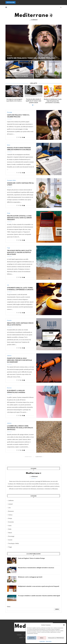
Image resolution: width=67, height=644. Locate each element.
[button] (64, 625)
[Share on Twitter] (21, 137)
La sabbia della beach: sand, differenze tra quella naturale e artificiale (20, 428)
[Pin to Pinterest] (22, 137)
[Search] (61, 7)
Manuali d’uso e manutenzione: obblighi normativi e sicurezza (18, 76)
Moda (10, 529)
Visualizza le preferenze (56, 638)
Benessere (11, 511)
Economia (11, 522)
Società (10, 540)
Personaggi (11, 536)
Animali (10, 504)
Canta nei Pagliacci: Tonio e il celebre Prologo (31, 58)
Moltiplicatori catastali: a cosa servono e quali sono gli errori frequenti (19, 218)
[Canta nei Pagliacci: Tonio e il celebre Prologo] (34, 43)
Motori (10, 533)
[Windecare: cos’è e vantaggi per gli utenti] (48, 70)
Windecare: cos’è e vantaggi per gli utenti (30, 577)
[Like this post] (17, 137)
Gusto (10, 526)
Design (10, 518)
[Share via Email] (24, 137)
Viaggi (10, 547)
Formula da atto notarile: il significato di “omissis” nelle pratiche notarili (33, 101)
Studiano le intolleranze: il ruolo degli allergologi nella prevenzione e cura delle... (53, 101)
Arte (9, 508)
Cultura (10, 515)
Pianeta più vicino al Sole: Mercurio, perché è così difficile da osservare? (20, 360)
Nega (42, 638)
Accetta (32, 638)
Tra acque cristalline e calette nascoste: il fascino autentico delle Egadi (19, 252)
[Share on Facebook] (19, 137)
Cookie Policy (42, 641)
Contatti (19, 635)
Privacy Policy (49, 641)
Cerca (9, 607)
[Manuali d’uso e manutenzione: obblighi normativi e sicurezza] (19, 70)
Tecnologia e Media (14, 543)
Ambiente (11, 500)
